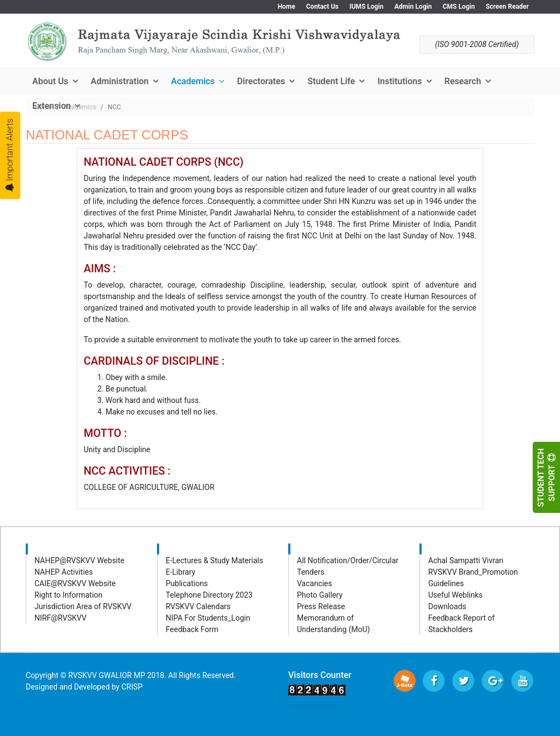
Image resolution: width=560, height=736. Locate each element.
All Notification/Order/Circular (348, 560)
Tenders (311, 572)
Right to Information (68, 595)
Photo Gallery (320, 595)
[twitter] (463, 681)
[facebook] (434, 681)
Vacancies (314, 583)
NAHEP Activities (64, 572)
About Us (50, 81)
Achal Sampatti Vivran (466, 560)
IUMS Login (366, 7)
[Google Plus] (493, 681)
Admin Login (413, 7)
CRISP (132, 687)
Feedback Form (192, 629)
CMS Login (459, 7)
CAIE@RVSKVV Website (75, 583)
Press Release (321, 606)
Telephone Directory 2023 (209, 595)
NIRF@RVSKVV (60, 618)
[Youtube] (522, 681)
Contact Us (322, 7)
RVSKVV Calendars (198, 606)
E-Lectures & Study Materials (214, 560)
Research (463, 81)
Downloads (447, 606)
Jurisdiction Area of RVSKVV (83, 606)
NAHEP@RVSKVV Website (80, 560)
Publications (187, 583)
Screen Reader (507, 7)
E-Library (180, 572)
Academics (193, 81)
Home (287, 7)
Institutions (399, 81)
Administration (120, 81)
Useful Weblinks (456, 595)
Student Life (331, 81)
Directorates (261, 81)
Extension (51, 106)
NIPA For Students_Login (208, 618)
